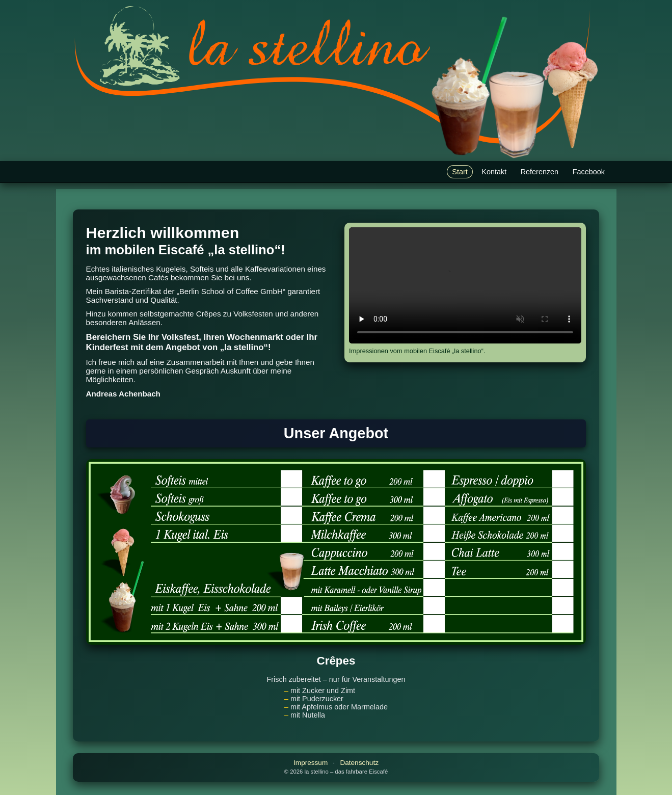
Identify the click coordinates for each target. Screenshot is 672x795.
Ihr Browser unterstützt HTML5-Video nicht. (465, 285)
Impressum (311, 763)
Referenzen (540, 172)
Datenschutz (359, 763)
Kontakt (494, 172)
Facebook (589, 172)
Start (460, 172)
